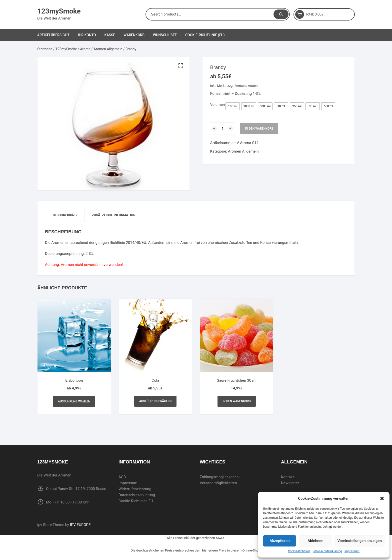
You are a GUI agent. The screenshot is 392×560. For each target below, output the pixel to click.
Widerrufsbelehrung (135, 489)
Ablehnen (315, 541)
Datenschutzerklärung (327, 551)
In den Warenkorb (259, 129)
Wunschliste (165, 35)
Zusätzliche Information (114, 215)
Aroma (85, 49)
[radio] (233, 106)
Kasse (110, 35)
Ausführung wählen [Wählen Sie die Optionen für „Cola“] (155, 401)
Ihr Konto (87, 35)
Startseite (45, 49)
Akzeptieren (280, 541)
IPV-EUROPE (80, 525)
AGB (122, 477)
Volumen (217, 105)
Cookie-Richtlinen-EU (136, 501)
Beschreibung (65, 215)
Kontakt (287, 477)
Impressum (352, 551)
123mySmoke (59, 11)
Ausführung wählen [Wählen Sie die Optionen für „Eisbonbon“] (74, 401)
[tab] (65, 215)
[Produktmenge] (222, 129)
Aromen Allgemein (108, 49)
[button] (382, 498)
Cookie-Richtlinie (299, 551)
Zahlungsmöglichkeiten (219, 477)
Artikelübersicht (53, 35)
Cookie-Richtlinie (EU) (205, 35)
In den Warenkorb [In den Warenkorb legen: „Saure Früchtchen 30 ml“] (237, 401)
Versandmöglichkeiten (218, 483)
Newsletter (290, 483)
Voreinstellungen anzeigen (359, 541)
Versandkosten (246, 86)
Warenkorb (134, 35)
